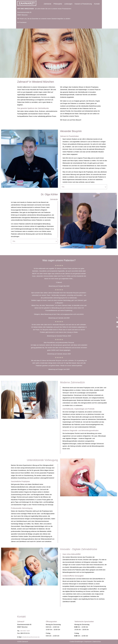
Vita (84, 187)
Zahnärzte (47, 4)
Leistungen (68, 4)
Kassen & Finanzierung (83, 4)
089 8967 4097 (25, 631)
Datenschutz (97, 642)
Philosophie (58, 4)
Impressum (88, 642)
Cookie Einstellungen (76, 642)
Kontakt (97, 4)
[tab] (84, 187)
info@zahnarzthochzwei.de (31, 637)
